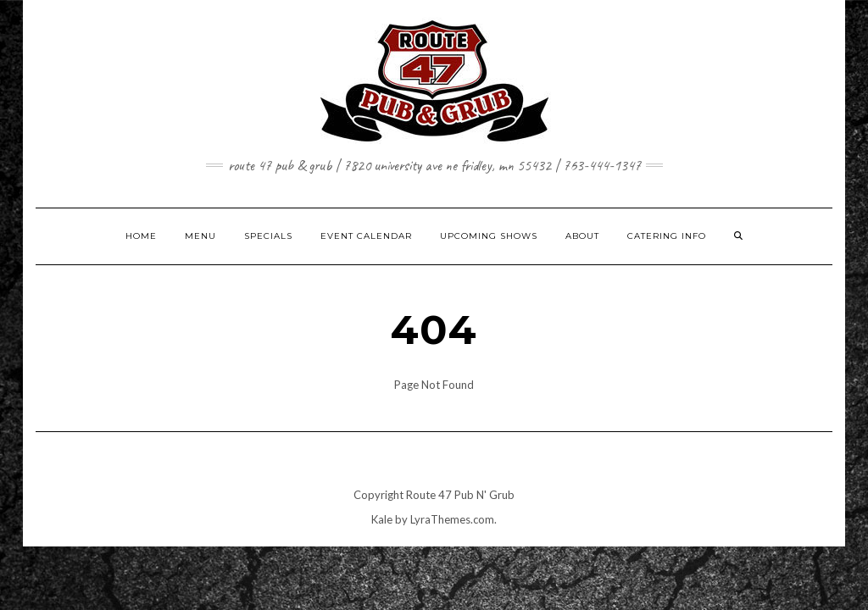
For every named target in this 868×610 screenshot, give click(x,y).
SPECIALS (268, 236)
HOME (141, 236)
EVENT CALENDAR (366, 236)
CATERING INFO (667, 236)
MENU (200, 236)
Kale (382, 519)
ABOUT (582, 236)
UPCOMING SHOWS (489, 236)
